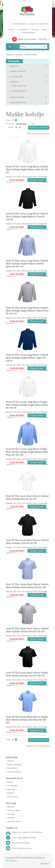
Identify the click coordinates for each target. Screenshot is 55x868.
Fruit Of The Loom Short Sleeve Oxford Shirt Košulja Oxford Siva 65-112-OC (27, 630)
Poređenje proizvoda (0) (39, 128)
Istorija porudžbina (14, 810)
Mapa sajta (11, 789)
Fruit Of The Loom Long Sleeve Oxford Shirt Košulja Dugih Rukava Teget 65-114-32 (27, 358)
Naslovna (11, 30)
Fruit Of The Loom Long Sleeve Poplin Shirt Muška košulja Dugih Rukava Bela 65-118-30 (27, 405)
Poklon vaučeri (13, 797)
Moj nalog (35, 30)
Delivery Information (15, 765)
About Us (11, 761)
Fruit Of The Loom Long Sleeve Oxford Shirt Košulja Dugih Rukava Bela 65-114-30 (27, 169)
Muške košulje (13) (19, 86)
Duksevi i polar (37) (17, 97)
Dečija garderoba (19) (18, 102)
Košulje (19, 55)
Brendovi (10, 793)
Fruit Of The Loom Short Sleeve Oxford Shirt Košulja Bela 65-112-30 (27, 497)
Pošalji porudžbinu (28, 32)
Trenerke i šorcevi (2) (18, 71)
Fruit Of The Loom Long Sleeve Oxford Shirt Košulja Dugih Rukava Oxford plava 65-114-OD (27, 263)
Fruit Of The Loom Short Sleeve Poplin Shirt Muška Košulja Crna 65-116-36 (27, 674)
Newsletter (11, 818)
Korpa (44, 30)
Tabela (16, 120)
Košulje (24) (15, 82)
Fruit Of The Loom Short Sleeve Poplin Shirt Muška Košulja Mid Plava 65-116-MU (27, 720)
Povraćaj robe (12, 786)
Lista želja (11, 814)
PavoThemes (11, 861)
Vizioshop (45, 864)
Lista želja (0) (23, 30)
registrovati (44, 24)
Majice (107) (15, 66)
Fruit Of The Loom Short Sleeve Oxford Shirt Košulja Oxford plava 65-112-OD (27, 586)
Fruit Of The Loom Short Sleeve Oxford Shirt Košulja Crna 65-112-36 (27, 542)
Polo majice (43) (16, 77)
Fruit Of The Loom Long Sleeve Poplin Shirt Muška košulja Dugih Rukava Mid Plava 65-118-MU (27, 452)
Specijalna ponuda (14, 821)
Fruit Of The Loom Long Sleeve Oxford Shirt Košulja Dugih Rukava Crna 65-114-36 (27, 216)
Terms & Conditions (14, 772)
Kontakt (10, 782)
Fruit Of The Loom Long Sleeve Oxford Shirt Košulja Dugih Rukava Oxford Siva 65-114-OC (27, 311)
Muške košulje (31, 55)
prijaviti (33, 24)
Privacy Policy (12, 768)
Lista (13, 120)
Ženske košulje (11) (20, 91)
